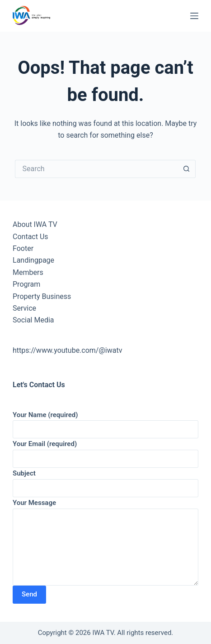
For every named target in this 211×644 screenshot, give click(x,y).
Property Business (42, 296)
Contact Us (30, 237)
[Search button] (187, 169)
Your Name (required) (105, 422)
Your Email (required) (105, 451)
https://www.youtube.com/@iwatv (67, 350)
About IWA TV (35, 224)
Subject (105, 481)
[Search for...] (96, 169)
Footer (23, 248)
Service (24, 308)
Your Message (105, 542)
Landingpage (33, 260)
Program (26, 284)
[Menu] (194, 16)
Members (28, 272)
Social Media (33, 320)
